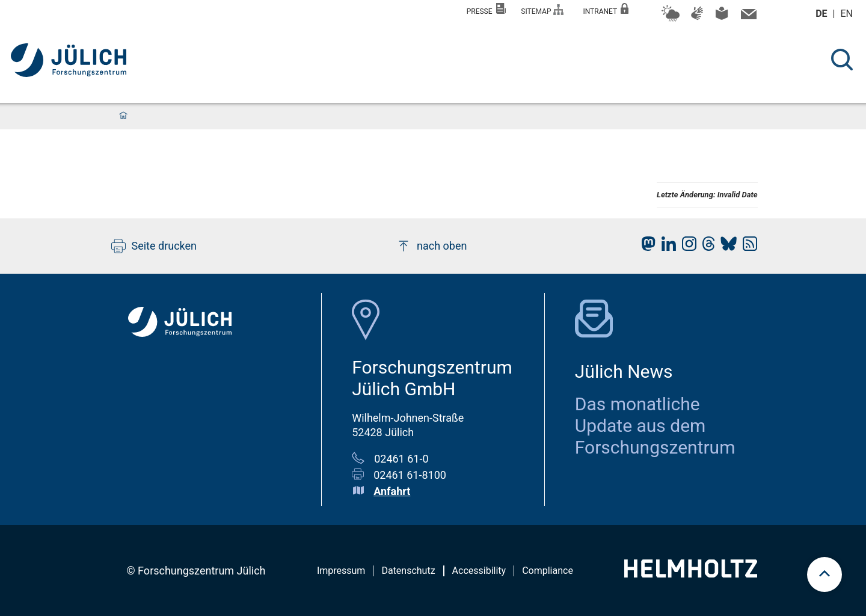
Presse (487, 9)
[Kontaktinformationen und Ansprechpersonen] (747, 17)
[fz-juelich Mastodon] (645, 247)
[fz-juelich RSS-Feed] (747, 247)
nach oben (431, 246)
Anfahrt (392, 491)
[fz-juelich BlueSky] (726, 247)
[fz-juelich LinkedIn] (666, 247)
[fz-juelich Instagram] (686, 247)
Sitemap (542, 10)
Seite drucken (154, 246)
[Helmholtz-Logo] (691, 574)
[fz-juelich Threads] (706, 247)
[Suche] (842, 60)
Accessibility (479, 571)
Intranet (606, 9)
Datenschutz (408, 571)
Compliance (548, 571)
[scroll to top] (825, 574)
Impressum (341, 571)
